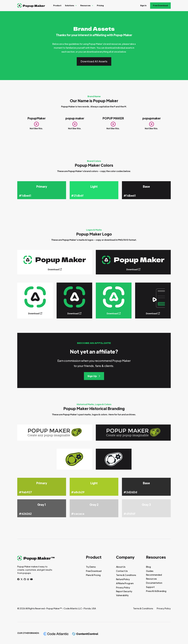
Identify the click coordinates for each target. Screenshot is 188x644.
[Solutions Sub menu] (76, 6)
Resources (85, 5)
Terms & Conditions (126, 575)
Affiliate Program (125, 583)
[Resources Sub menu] (93, 6)
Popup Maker (34, 6)
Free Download (160, 5)
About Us (121, 567)
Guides (150, 571)
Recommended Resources (154, 577)
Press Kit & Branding (156, 591)
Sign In (143, 5)
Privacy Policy (123, 587)
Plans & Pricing (93, 575)
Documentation (154, 583)
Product (57, 5)
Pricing (100, 5)
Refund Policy (123, 579)
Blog (148, 567)
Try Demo (91, 567)
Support (150, 587)
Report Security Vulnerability (124, 593)
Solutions (70, 5)
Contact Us (122, 571)
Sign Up (94, 376)
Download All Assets (94, 61)
